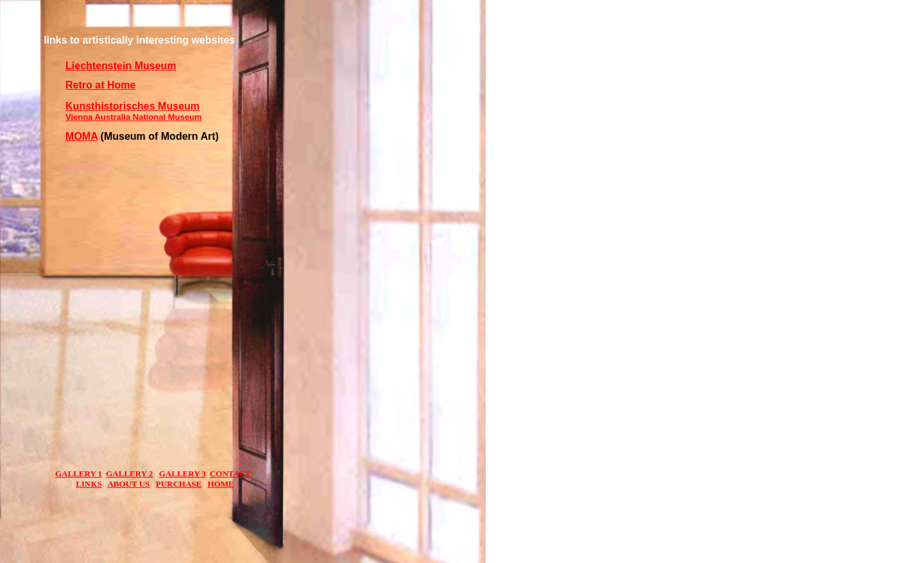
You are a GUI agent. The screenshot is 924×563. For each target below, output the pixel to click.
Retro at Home (100, 85)
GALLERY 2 (129, 474)
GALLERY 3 (183, 474)
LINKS (89, 484)
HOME (221, 484)
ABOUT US (128, 484)
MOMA (81, 136)
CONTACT (230, 474)
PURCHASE (179, 484)
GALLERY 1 (79, 474)
